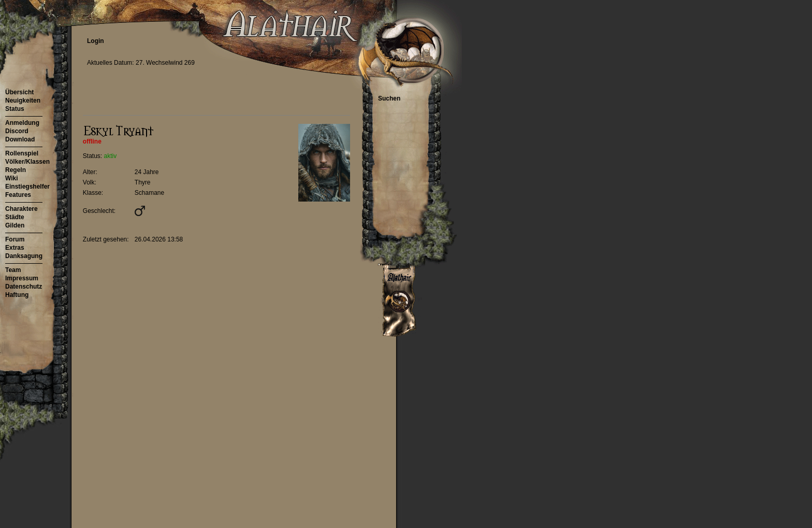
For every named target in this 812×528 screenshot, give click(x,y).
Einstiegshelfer (27, 187)
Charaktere (21, 209)
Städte (15, 217)
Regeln (16, 170)
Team (13, 270)
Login (96, 41)
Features (18, 195)
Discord (17, 131)
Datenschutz (24, 287)
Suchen (389, 98)
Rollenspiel (22, 153)
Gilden (15, 225)
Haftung (17, 295)
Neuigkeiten (23, 101)
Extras (15, 248)
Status (15, 109)
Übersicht (19, 92)
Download (20, 139)
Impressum (22, 278)
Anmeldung (22, 123)
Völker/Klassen (27, 162)
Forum (15, 239)
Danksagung (24, 256)
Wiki (12, 178)
